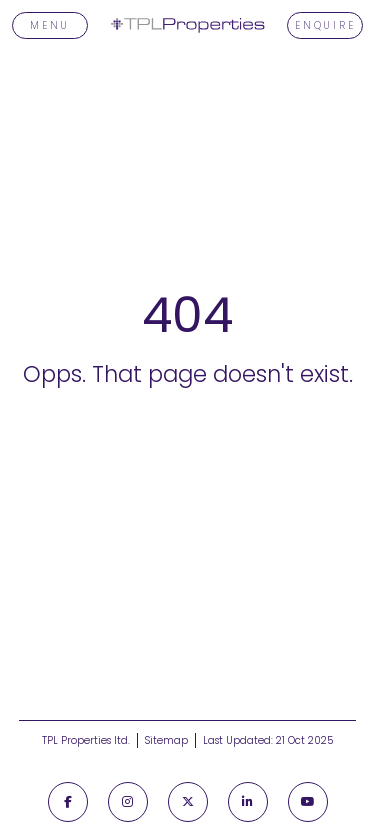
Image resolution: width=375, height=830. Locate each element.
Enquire (325, 25)
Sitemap (166, 740)
